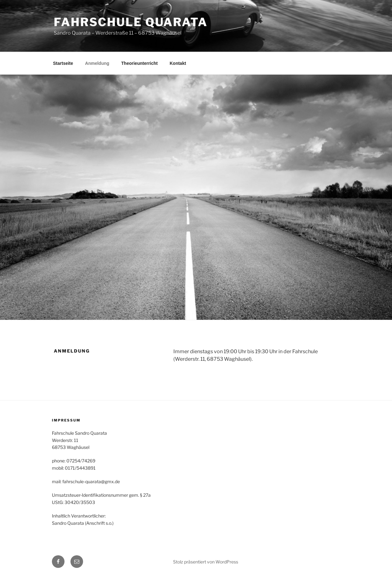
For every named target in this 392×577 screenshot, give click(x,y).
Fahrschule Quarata (131, 22)
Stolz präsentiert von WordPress (206, 562)
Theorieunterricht (139, 63)
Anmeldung (97, 63)
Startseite (63, 63)
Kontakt (178, 63)
